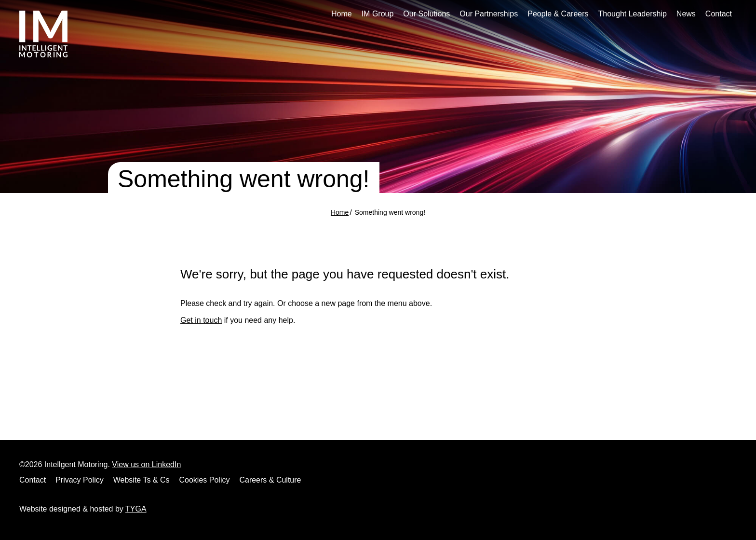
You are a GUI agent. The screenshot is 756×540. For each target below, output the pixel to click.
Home (342, 14)
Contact (719, 14)
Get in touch (201, 320)
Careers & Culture (270, 480)
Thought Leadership (633, 14)
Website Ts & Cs (142, 480)
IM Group (378, 14)
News (686, 14)
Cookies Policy (205, 480)
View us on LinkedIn (146, 464)
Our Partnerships (489, 14)
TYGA (136, 509)
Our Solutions (426, 14)
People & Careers (558, 14)
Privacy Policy (80, 480)
